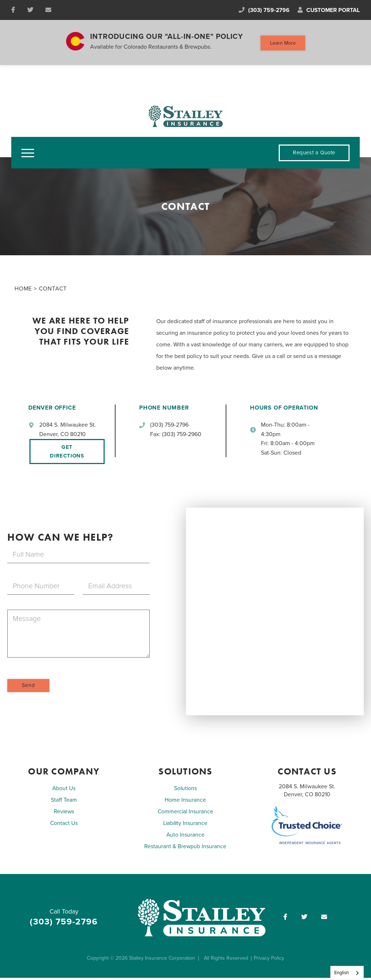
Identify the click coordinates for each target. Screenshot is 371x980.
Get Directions (66, 454)
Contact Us (64, 826)
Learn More (283, 44)
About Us (64, 791)
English (342, 973)
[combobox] (347, 973)
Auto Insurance (185, 837)
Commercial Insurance (185, 814)
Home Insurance (185, 802)
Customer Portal (328, 11)
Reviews (64, 814)
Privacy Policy (270, 961)
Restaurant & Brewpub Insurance (185, 849)
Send (29, 688)
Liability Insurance (185, 826)
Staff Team (64, 802)
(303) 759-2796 (260, 11)
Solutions (185, 791)
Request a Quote (313, 155)
